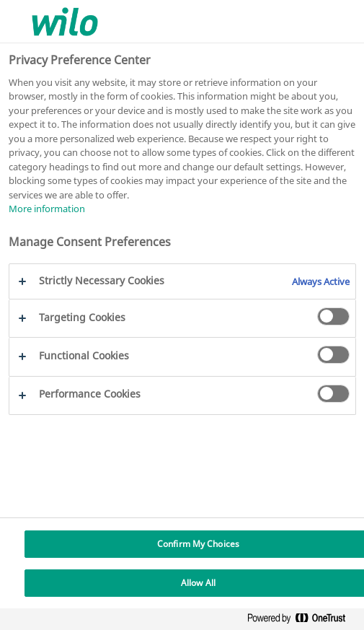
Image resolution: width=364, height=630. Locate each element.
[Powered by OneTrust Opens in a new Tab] (302, 621)
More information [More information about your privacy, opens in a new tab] (47, 209)
